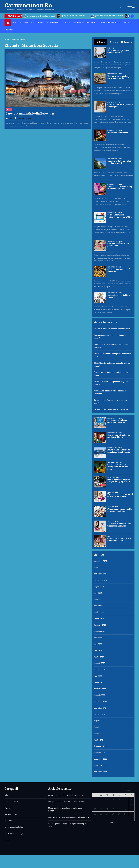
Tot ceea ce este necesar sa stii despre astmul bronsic (112, 374)
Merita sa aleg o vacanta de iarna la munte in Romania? (112, 346)
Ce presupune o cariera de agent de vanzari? (112, 409)
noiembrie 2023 (100, 638)
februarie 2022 (100, 689)
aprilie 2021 (99, 733)
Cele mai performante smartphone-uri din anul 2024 (112, 355)
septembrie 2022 (101, 670)
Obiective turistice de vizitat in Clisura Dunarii (119, 162)
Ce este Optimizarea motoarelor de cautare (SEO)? (118, 217)
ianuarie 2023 (100, 663)
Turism (7, 840)
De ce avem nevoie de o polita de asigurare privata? (111, 383)
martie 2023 (99, 657)
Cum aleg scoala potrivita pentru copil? (119, 244)
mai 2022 (98, 676)
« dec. (112, 823)
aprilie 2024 (99, 612)
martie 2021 (99, 740)
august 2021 (99, 721)
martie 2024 (99, 619)
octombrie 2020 (100, 772)
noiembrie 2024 (100, 568)
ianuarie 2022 (100, 695)
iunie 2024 (98, 599)
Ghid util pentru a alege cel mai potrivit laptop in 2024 (112, 364)
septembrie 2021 (101, 714)
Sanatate (8, 821)
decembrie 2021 (101, 702)
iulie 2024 (98, 593)
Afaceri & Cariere (11, 802)
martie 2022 (99, 682)
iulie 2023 (98, 644)
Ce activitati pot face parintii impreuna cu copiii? (110, 402)
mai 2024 (98, 606)
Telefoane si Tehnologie (14, 834)
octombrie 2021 (100, 708)
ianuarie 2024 (100, 631)
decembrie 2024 (101, 561)
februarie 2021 (100, 746)
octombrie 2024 (100, 574)
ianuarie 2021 (100, 753)
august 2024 (99, 587)
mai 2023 (98, 650)
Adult (7, 795)
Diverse (7, 808)
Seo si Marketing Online (14, 827)
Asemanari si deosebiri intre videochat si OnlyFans (110, 392)
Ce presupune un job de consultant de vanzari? (113, 329)
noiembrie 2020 (100, 765)
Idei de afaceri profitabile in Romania (119, 296)
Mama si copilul (11, 814)
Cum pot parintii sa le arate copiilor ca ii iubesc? (110, 337)
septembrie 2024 (101, 580)
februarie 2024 (100, 625)
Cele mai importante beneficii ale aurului (117, 270)
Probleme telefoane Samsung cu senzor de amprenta (117, 189)
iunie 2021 (98, 727)
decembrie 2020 (101, 759)
